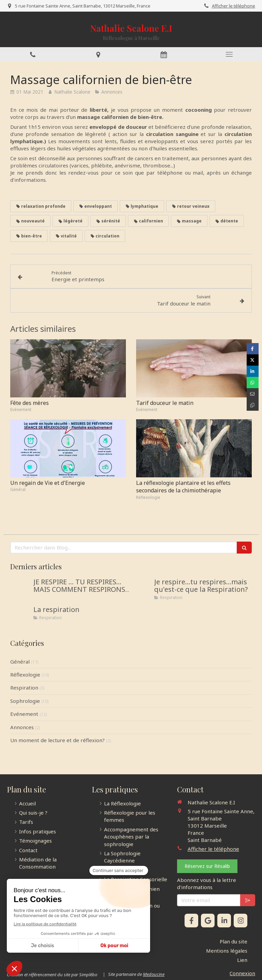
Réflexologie (25, 675)
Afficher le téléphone (234, 6)
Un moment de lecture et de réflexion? (57, 740)
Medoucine (154, 974)
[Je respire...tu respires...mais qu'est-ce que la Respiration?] (141, 589)
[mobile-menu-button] (229, 54)
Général (20, 662)
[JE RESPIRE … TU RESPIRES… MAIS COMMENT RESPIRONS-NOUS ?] (20, 589)
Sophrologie (25, 701)
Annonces (22, 727)
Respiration (24, 688)
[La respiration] (20, 616)
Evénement (24, 714)
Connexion (242, 973)
